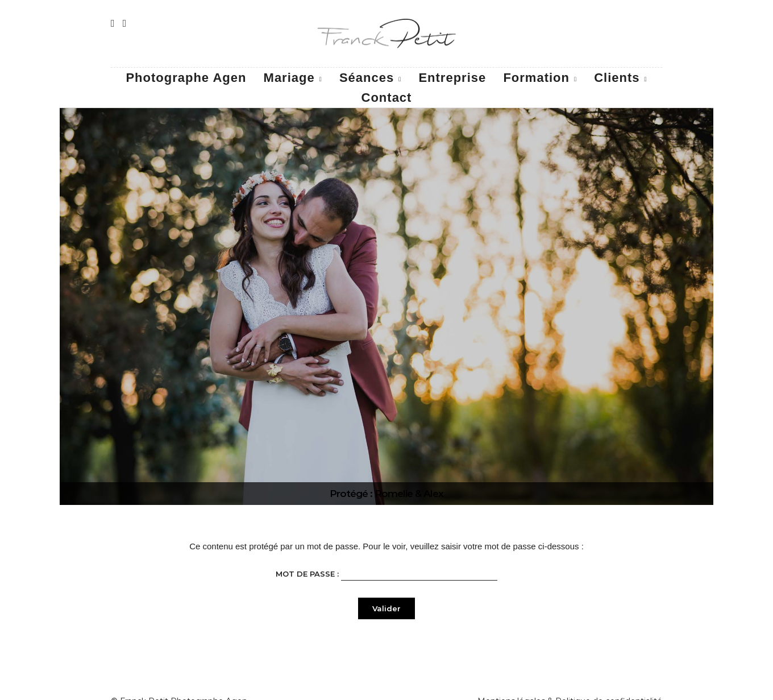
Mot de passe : (386, 573)
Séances (367, 78)
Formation (536, 78)
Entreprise (452, 78)
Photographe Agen (186, 78)
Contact (387, 98)
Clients (617, 78)
